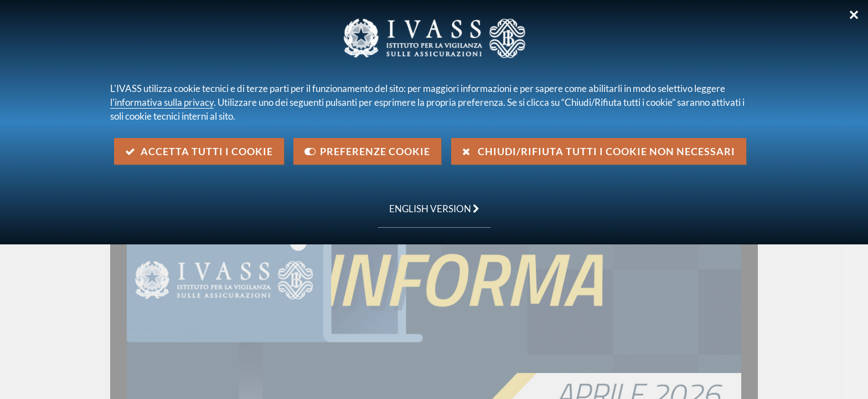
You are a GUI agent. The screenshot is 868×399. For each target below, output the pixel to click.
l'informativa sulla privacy (162, 102)
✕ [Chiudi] (854, 15)
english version (429, 203)
